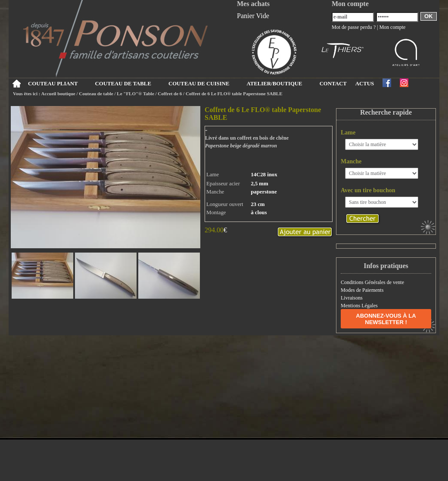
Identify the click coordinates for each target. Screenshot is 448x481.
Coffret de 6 (170, 94)
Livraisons (352, 298)
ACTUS (365, 84)
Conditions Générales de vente (372, 282)
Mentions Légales (359, 306)
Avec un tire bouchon (368, 190)
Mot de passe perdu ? (354, 27)
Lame (348, 133)
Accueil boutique (58, 94)
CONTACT (333, 84)
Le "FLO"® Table (135, 94)
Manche (351, 161)
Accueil (16, 84)
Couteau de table (96, 94)
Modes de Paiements (362, 290)
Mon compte (392, 27)
